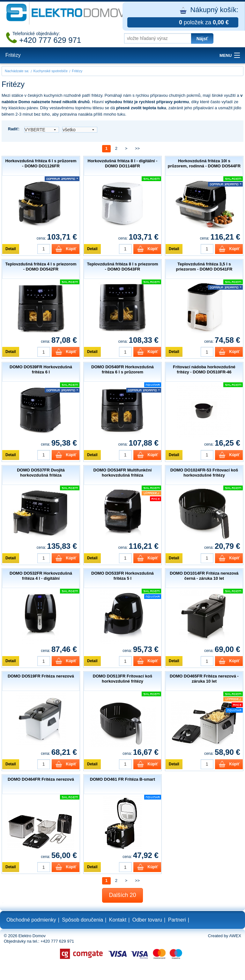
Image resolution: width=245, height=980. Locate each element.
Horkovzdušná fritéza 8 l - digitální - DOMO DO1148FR (123, 163)
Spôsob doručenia (82, 920)
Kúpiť (71, 249)
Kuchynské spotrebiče (51, 71)
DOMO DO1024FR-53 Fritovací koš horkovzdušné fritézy (204, 473)
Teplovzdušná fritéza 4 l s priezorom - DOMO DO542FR (41, 267)
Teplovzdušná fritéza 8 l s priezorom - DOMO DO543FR (122, 267)
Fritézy (13, 55)
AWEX (235, 936)
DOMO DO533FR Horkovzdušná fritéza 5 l (122, 576)
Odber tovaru (147, 920)
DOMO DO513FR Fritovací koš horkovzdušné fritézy (122, 679)
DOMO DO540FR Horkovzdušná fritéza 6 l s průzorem (122, 369)
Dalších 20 (122, 895)
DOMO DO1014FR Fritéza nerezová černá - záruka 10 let (204, 576)
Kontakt (118, 920)
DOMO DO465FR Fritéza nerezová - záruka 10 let (204, 679)
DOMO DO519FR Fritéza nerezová (41, 676)
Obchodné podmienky (31, 920)
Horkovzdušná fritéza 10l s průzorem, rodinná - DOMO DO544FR (204, 163)
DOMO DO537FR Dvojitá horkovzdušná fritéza (41, 473)
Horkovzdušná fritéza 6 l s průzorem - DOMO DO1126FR (41, 163)
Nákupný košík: (183, 17)
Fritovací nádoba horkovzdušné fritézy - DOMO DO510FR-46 (204, 369)
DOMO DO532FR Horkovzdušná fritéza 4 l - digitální (41, 576)
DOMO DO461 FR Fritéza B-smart (122, 779)
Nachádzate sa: (17, 71)
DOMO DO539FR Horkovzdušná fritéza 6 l (41, 369)
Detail (11, 249)
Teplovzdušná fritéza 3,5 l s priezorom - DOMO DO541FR (204, 267)
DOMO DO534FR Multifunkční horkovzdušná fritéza (123, 473)
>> (137, 148)
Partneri (177, 920)
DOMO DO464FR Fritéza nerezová (41, 779)
